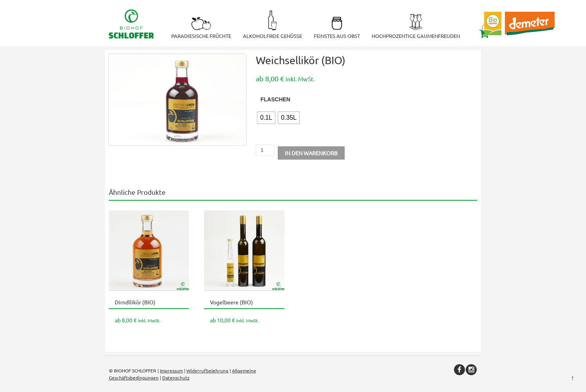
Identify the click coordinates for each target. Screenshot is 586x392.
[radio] (266, 118)
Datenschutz (176, 378)
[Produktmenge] (265, 150)
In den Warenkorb (311, 153)
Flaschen (275, 99)
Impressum (171, 370)
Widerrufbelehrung (207, 370)
